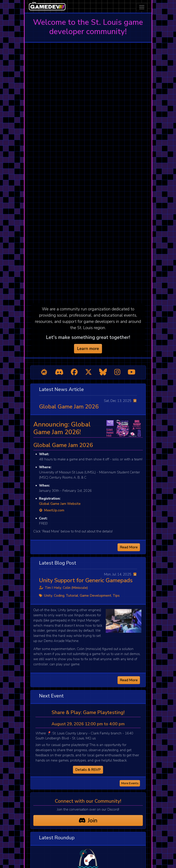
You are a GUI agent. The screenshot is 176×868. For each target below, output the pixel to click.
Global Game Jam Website (60, 504)
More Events (130, 783)
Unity (48, 596)
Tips (116, 596)
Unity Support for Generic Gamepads (86, 580)
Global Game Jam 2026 (69, 407)
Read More (129, 547)
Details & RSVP (88, 770)
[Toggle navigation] (142, 7)
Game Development (95, 596)
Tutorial (72, 596)
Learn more (88, 349)
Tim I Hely (53, 588)
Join (88, 820)
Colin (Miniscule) (75, 588)
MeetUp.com (52, 510)
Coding (59, 596)
